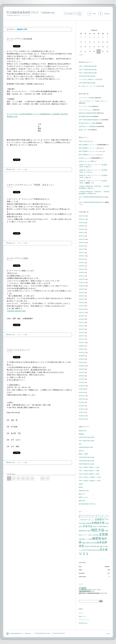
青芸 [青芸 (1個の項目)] (98, 550)
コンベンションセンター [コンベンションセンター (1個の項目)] (87, 517)
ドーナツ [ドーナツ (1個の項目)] (97, 517)
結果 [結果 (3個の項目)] (99, 542)
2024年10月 (82, 243)
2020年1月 (82, 349)
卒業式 (81, 141)
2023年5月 (82, 266)
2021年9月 (82, 316)
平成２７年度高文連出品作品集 (88, 70)
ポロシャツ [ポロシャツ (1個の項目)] (91, 520)
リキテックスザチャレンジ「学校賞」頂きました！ (31, 185)
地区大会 (81, 451)
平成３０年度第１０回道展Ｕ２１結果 (90, 481)
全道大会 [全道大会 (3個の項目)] (88, 526)
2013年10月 (82, 419)
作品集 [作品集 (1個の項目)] (84, 523)
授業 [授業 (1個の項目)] (97, 535)
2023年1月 (82, 276)
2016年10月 (82, 386)
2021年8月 (82, 319)
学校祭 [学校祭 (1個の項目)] (107, 531)
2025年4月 (82, 229)
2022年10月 (82, 286)
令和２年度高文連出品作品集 (87, 83)
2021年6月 (82, 326)
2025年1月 (82, 236)
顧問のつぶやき (83, 497)
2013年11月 (82, 416)
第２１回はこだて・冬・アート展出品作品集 (92, 86)
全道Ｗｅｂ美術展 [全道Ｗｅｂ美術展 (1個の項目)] (98, 526)
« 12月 (81, 55)
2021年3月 (82, 336)
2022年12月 (82, 279)
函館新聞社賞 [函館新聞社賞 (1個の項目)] (83, 531)
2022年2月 (82, 306)
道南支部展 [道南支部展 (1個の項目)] (93, 546)
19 (43, 478)
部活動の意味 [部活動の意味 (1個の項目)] (91, 550)
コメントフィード (84, 620)
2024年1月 (82, 253)
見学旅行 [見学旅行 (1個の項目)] (87, 546)
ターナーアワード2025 (17, 258)
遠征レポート (83, 494)
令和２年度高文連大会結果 (86, 441)
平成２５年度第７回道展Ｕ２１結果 (89, 467)
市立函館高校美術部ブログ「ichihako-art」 (32, 13)
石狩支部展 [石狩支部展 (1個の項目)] (93, 543)
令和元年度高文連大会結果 (86, 437)
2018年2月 (82, 376)
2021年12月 (82, 309)
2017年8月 (82, 379)
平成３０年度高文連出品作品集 (88, 73)
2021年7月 (82, 322)
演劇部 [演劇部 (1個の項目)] (88, 543)
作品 (80, 444)
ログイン (81, 613)
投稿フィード (83, 616)
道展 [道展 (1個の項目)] (98, 546)
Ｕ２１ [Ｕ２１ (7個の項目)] (84, 554)
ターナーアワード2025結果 (19, 39)
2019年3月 (82, 359)
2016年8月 (82, 389)
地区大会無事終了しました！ (87, 145)
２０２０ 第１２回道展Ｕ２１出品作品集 (90, 79)
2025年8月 (82, 226)
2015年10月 (82, 399)
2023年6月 (82, 263)
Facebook (107, 14)
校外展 (81, 487)
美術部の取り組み (84, 491)
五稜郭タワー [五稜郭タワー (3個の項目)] (102, 519)
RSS (94, 14)
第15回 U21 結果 (84, 130)
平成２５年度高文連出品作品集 (88, 66)
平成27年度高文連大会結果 (86, 457)
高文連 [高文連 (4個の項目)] (104, 550)
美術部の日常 (11, 170)
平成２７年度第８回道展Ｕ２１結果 (89, 471)
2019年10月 (82, 353)
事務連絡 (81, 434)
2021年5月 (82, 329)
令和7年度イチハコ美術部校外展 (88, 126)
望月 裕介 (87, 141)
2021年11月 (82, 313)
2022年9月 (82, 289)
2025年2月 (82, 233)
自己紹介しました (84, 158)
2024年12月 (82, 239)
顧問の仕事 (82, 501)
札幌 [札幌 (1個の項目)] (80, 539)
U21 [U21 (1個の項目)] (80, 515)
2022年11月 (82, 283)
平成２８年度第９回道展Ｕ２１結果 (89, 474)
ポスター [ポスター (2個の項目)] (84, 520)
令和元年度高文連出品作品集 (87, 76)
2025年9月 (82, 223)
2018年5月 (82, 372)
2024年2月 (82, 249)
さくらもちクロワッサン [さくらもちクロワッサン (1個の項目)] (88, 515)
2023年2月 (82, 273)
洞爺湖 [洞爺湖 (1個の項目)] (84, 543)
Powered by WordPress (59, 633)
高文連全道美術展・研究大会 (87, 504)
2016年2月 (82, 392)
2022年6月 (82, 293)
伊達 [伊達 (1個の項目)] (80, 523)
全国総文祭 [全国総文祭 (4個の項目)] (98, 523)
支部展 (81, 484)
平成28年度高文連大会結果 (86, 461)
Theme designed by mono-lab (42, 633)
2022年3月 (82, 303)
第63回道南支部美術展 (85, 116)
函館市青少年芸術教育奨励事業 (88, 113)
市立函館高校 (83, 588)
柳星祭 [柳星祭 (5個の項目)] (97, 538)
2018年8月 (82, 369)
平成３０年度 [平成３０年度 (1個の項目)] (92, 535)
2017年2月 (82, 382)
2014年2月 (82, 412)
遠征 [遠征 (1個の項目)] (85, 550)
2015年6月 (82, 406)
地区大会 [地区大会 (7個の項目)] (98, 530)
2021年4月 (82, 332)
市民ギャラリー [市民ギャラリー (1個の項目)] (83, 535)
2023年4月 (82, 269)
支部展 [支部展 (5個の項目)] (103, 534)
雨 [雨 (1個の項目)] (96, 550)
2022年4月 (82, 299)
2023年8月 (82, 259)
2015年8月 (82, 402)
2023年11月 (82, 256)
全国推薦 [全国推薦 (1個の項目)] (88, 523)
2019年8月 (82, 356)
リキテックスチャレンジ (18, 350)
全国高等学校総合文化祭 (86, 447)
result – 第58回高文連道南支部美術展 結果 (91, 197)
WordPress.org (83, 623)
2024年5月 (82, 246)
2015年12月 (82, 396)
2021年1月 (82, 339)
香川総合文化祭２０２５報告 (87, 123)
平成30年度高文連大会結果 (86, 464)
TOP (108, 634)
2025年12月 (82, 216)
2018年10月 (82, 366)
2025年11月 (82, 219)
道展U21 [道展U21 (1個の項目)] (102, 546)
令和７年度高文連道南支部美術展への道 (90, 120)
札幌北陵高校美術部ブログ (86, 591)
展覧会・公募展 (83, 454)
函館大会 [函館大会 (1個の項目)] (106, 526)
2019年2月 (82, 362)
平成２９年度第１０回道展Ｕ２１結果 (90, 477)
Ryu (98, 155)
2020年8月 (82, 346)
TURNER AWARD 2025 (16, 311)
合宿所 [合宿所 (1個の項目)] (89, 531)
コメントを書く (24, 170)
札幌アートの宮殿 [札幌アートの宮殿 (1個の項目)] (87, 539)
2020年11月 (82, 342)
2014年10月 (82, 409)
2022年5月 (82, 296)
